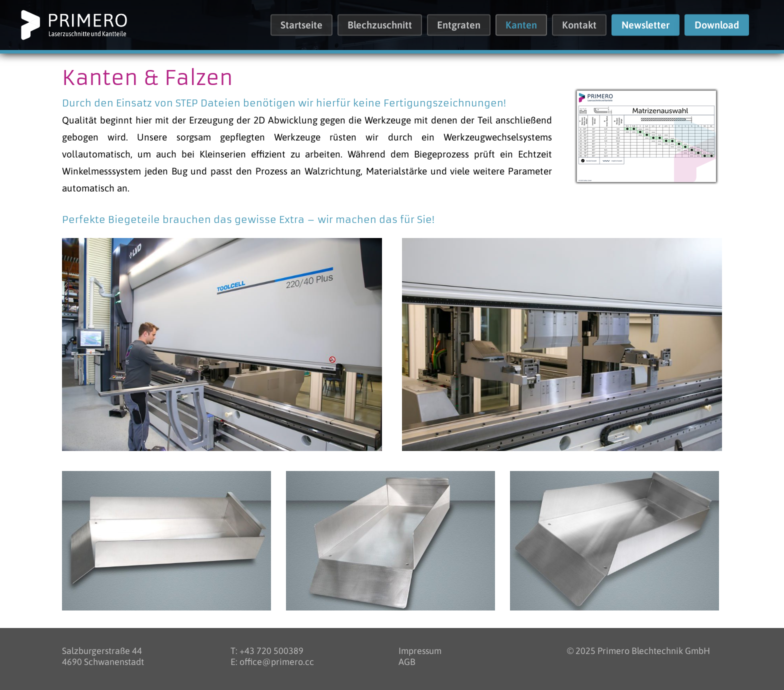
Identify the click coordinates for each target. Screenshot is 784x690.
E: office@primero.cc (272, 662)
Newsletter (645, 25)
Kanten (521, 25)
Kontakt (579, 25)
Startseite (301, 25)
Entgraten (459, 25)
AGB (407, 662)
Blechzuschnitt (380, 25)
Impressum (420, 651)
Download (717, 25)
